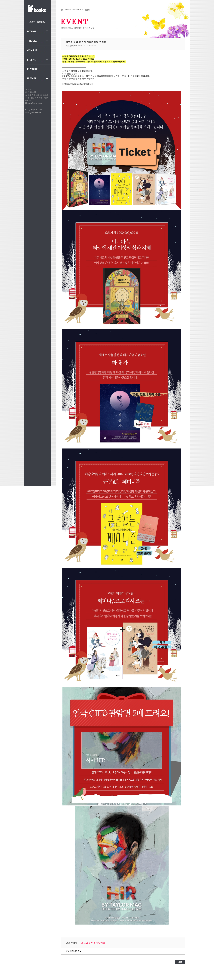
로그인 (32, 22)
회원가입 (41, 22)
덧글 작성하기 (73, 943)
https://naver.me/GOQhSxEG (78, 84)
